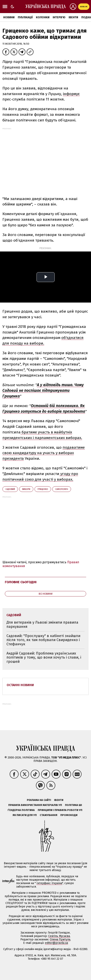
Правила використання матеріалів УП (35, 805)
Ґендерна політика (21, 810)
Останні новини (20, 685)
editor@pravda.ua (56, 943)
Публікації (25, 17)
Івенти (73, 17)
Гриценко (43, 489)
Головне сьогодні (21, 582)
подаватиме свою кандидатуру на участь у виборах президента (44, 453)
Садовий (10, 489)
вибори (26, 489)
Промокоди (69, 815)
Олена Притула (60, 939)
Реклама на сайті (39, 800)
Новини (9, 17)
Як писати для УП (25, 815)
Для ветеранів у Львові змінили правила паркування (42, 624)
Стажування (49, 815)
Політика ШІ (73, 805)
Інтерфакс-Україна (49, 883)
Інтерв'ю (59, 17)
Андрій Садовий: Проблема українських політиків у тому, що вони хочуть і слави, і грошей (44, 657)
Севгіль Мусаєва (59, 936)
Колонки (43, 17)
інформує (71, 94)
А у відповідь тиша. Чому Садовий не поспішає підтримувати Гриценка (43, 390)
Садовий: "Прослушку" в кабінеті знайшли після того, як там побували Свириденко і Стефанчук (43, 640)
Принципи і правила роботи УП (60, 810)
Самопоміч (62, 489)
